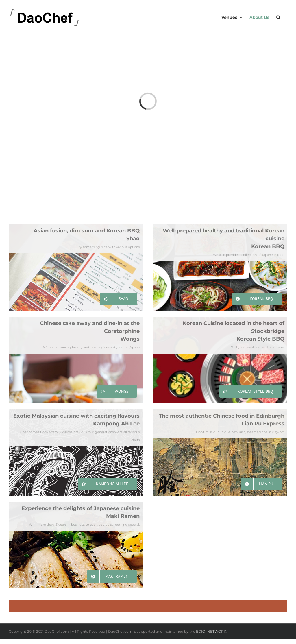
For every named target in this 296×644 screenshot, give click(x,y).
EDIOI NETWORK (211, 631)
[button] (278, 17)
